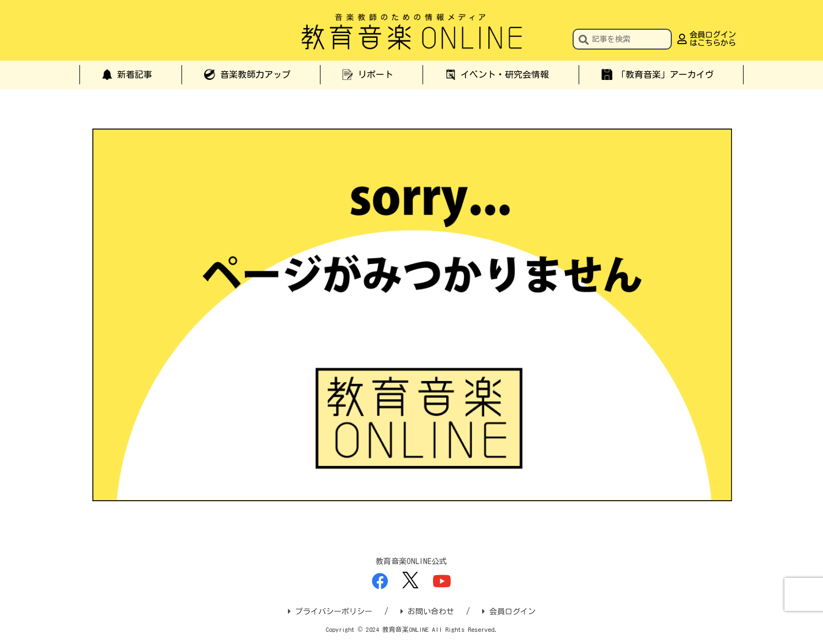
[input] (622, 39)
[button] (584, 41)
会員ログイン (509, 611)
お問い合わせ (427, 611)
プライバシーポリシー (330, 611)
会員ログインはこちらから (713, 39)
